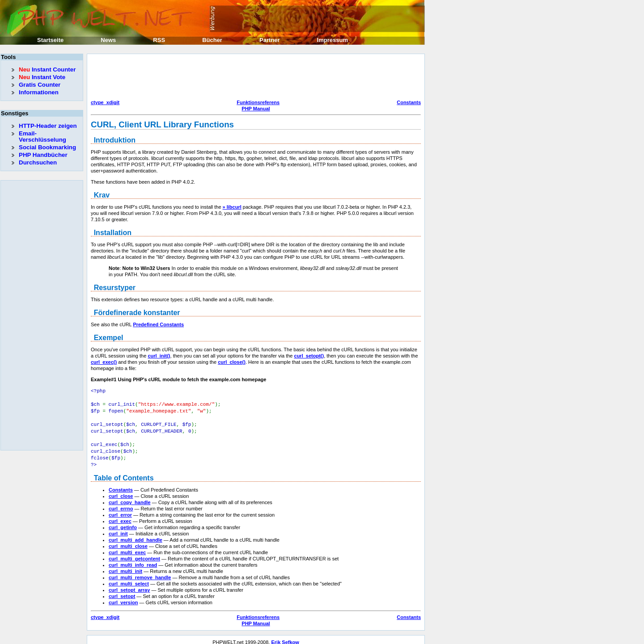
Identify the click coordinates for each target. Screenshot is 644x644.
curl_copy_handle (130, 497)
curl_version (123, 597)
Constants (409, 102)
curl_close (121, 491)
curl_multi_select (129, 578)
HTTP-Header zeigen (48, 126)
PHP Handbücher (43, 155)
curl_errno (121, 503)
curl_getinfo (123, 522)
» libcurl (232, 207)
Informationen (39, 92)
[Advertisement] (254, 78)
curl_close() (232, 362)
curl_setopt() (309, 356)
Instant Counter (47, 69)
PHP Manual (256, 109)
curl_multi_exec (127, 547)
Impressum (333, 40)
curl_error (120, 509)
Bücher (212, 40)
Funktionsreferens (258, 102)
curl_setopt (122, 591)
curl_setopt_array (129, 585)
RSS (159, 40)
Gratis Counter (40, 85)
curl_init (118, 528)
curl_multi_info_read (133, 560)
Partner (270, 40)
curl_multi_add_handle (136, 535)
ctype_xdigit (105, 102)
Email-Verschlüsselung (42, 137)
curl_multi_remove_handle (140, 572)
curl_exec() (104, 362)
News (108, 40)
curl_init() (159, 356)
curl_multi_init (125, 566)
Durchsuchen (38, 162)
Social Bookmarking (47, 147)
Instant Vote (42, 77)
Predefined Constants (158, 324)
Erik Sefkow (285, 637)
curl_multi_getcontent (134, 553)
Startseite (50, 40)
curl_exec (120, 516)
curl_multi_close (128, 541)
